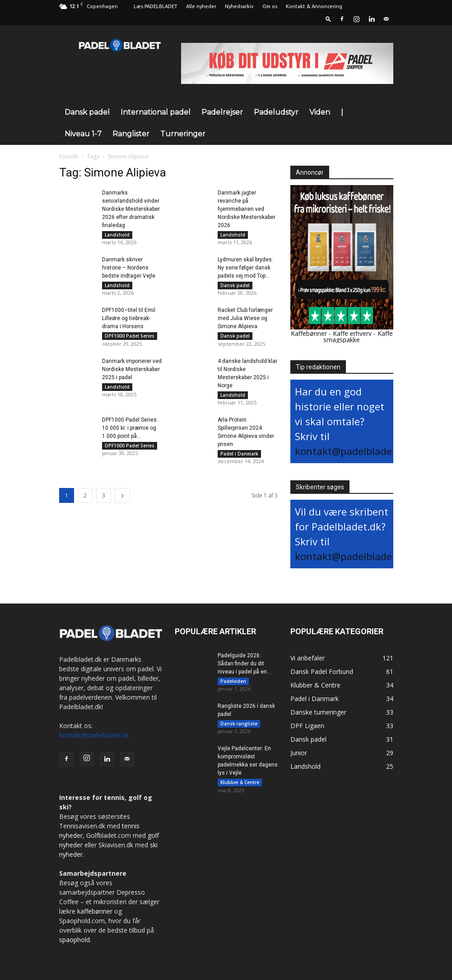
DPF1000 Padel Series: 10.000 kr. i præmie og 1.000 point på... (130, 437)
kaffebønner (95, 911)
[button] (328, 19)
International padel (156, 112)
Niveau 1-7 (83, 134)
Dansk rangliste (239, 726)
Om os (270, 6)
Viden (320, 112)
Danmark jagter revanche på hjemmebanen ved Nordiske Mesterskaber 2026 (247, 209)
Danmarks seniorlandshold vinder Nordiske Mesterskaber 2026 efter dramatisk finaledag (131, 209)
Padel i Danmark (239, 462)
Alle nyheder (201, 6)
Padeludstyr (276, 112)
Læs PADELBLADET (156, 6)
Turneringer (183, 134)
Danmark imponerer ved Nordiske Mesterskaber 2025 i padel (132, 376)
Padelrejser (222, 112)
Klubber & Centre (240, 787)
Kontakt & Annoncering (314, 6)
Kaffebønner (309, 333)
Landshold (117, 235)
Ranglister (131, 134)
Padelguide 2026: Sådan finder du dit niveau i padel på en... (244, 664)
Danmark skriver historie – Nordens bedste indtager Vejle (129, 270)
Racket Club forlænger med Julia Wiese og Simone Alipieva (245, 323)
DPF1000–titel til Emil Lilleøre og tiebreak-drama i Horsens (129, 323)
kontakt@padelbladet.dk (352, 451)
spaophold (75, 940)
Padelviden (233, 681)
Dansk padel (87, 112)
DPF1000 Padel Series (130, 340)
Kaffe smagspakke (358, 337)
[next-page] (122, 506)
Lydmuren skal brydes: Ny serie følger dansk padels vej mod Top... (245, 270)
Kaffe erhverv (352, 333)
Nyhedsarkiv (239, 6)
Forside (69, 156)
